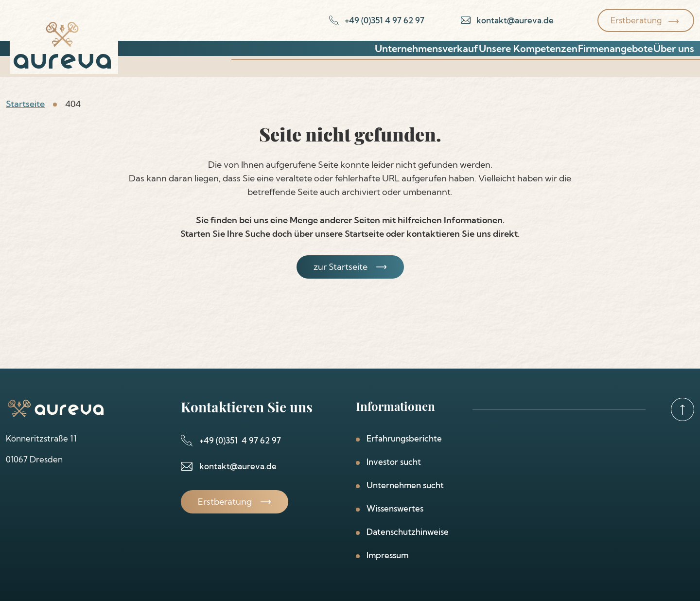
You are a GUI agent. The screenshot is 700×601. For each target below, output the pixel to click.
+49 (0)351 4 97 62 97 (240, 440)
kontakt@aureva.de (238, 466)
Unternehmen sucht (405, 485)
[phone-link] (377, 20)
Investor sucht (394, 462)
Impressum (387, 555)
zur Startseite (341, 267)
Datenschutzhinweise (408, 532)
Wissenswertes (395, 508)
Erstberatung (636, 20)
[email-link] (507, 20)
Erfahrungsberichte (404, 438)
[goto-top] (682, 409)
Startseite (25, 104)
